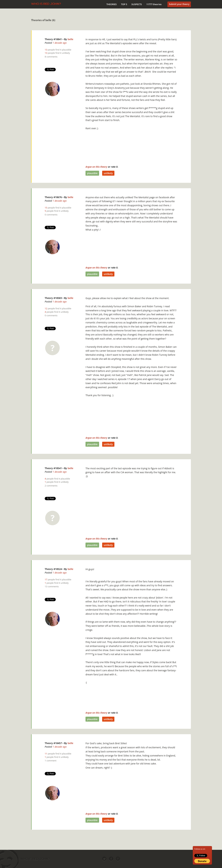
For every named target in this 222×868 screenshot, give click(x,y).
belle (70, 39)
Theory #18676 (53, 197)
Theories (112, 4)
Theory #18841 (53, 39)
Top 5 (124, 4)
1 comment (51, 761)
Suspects (137, 4)
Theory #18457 (53, 743)
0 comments (51, 215)
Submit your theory (179, 4)
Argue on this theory (96, 167)
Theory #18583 (53, 298)
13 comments (52, 586)
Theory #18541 (53, 468)
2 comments (51, 486)
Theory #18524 (53, 569)
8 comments (51, 57)
